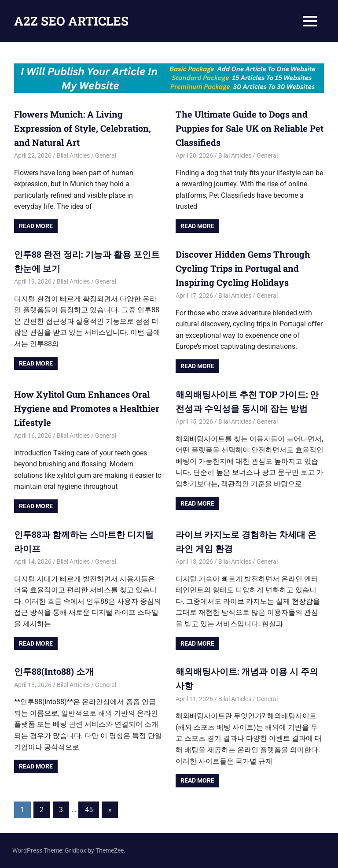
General (106, 155)
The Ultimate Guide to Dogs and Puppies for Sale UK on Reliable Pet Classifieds (250, 128)
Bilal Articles (73, 155)
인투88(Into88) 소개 (54, 671)
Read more (36, 226)
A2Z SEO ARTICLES (71, 21)
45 (89, 810)
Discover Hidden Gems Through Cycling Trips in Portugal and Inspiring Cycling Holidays (243, 268)
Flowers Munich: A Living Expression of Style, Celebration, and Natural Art (83, 128)
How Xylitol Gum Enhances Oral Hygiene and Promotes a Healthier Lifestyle (87, 408)
